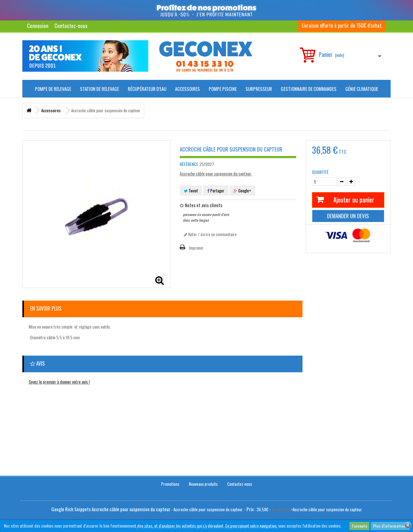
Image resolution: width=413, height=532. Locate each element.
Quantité (320, 172)
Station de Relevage (99, 89)
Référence (189, 164)
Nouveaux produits (203, 482)
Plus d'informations (390, 526)
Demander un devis (348, 216)
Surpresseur (259, 89)
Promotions (170, 482)
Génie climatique (362, 89)
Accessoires (187, 89)
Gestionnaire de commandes (309, 89)
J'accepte (359, 526)
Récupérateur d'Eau (147, 89)
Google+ (242, 191)
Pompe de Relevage (53, 89)
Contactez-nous (71, 26)
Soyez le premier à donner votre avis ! (59, 382)
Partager (216, 191)
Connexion (38, 26)
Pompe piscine (223, 89)
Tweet (191, 191)
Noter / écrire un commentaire (210, 234)
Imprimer (196, 248)
